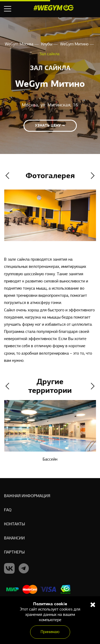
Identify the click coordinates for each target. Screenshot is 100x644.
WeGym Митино (75, 44)
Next (93, 176)
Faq (8, 510)
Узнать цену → (50, 126)
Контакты (15, 524)
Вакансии (14, 538)
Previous (7, 176)
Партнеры (14, 552)
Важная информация (27, 496)
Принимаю (50, 632)
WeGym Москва (20, 44)
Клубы (47, 44)
